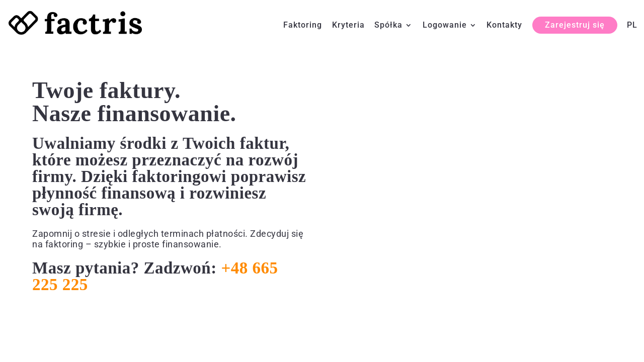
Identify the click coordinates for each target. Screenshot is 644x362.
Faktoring (303, 26)
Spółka (388, 26)
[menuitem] (632, 33)
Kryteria (348, 26)
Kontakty (504, 26)
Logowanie (445, 26)
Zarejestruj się (575, 25)
